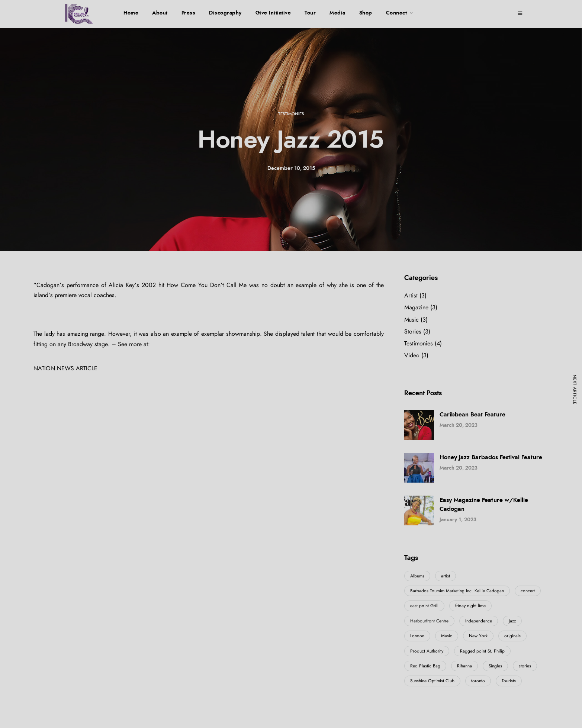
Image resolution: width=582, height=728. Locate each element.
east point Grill (424, 606)
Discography (225, 13)
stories (525, 666)
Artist (411, 296)
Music (411, 320)
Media (337, 13)
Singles (495, 666)
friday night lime (470, 606)
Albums (417, 576)
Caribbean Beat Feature (472, 415)
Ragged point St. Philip (482, 651)
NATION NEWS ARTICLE (65, 368)
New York (478, 636)
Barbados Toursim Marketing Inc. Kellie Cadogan (457, 591)
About (160, 13)
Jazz (512, 621)
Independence (479, 621)
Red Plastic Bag (425, 666)
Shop (366, 13)
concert (528, 591)
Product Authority (427, 651)
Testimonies (291, 114)
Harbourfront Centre (429, 621)
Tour (310, 13)
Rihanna (464, 666)
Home (131, 13)
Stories (413, 332)
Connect (397, 13)
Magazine (416, 307)
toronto (478, 681)
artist (446, 576)
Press (189, 13)
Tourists (509, 681)
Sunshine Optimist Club (432, 681)
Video (412, 355)
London (417, 636)
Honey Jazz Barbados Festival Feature (491, 457)
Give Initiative (273, 13)
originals (512, 636)
